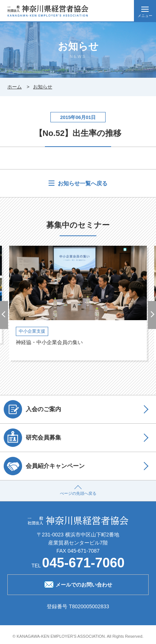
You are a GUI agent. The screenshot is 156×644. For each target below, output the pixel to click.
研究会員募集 (32, 438)
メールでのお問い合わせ (78, 584)
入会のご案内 (32, 409)
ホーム (15, 87)
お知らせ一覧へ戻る (82, 183)
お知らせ (43, 87)
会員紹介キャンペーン (44, 466)
